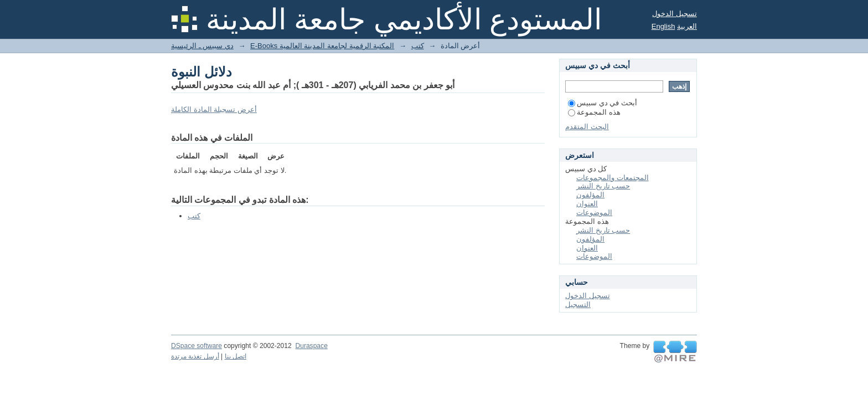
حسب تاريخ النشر (603, 186)
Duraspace (311, 346)
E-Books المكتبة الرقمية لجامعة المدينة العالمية (322, 46)
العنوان (587, 204)
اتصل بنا (236, 356)
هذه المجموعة (594, 112)
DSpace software (197, 346)
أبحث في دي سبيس (603, 103)
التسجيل (578, 305)
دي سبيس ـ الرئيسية (202, 46)
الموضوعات (594, 213)
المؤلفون (590, 195)
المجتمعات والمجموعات (613, 178)
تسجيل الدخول (675, 14)
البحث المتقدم (587, 127)
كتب (418, 46)
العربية (687, 26)
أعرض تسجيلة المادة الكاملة (214, 109)
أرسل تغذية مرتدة (195, 356)
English (663, 26)
